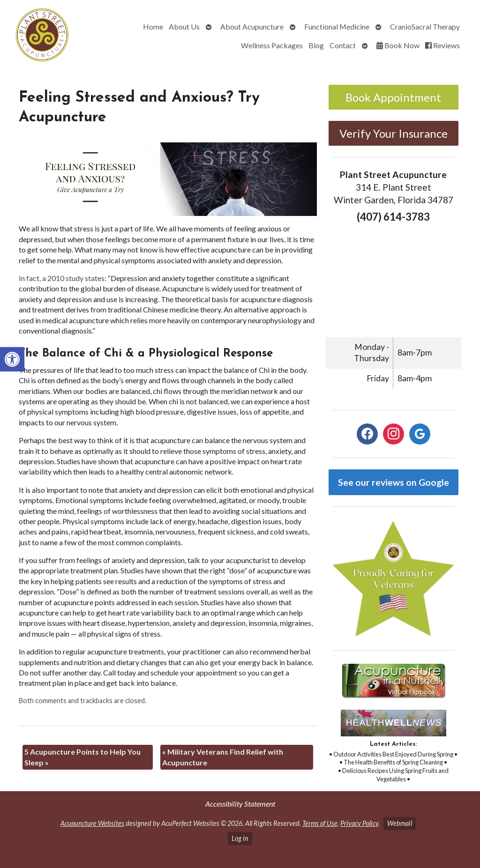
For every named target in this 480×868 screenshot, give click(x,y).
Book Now (398, 45)
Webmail (400, 823)
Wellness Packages (272, 45)
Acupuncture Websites (92, 823)
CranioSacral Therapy (425, 26)
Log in (240, 838)
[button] (12, 359)
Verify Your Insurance (394, 133)
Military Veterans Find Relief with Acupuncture (223, 757)
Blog (316, 45)
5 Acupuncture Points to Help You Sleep (82, 757)
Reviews (442, 45)
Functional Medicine (337, 26)
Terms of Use (320, 823)
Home (153, 26)
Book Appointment (393, 97)
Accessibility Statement (240, 804)
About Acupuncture (252, 26)
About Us (184, 26)
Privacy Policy (359, 823)
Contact (343, 45)
